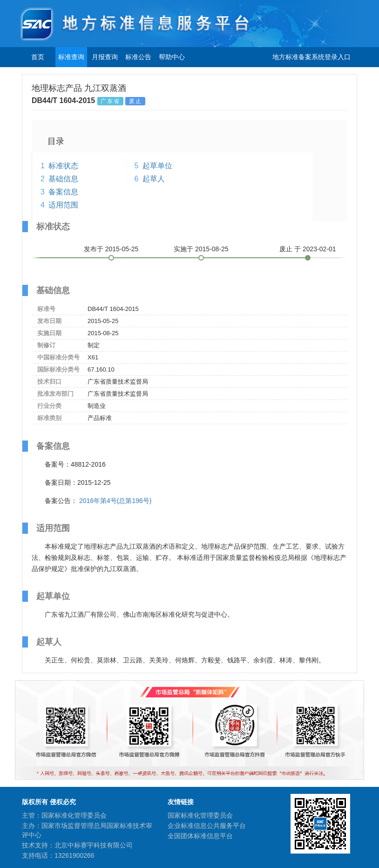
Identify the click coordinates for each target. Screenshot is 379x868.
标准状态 (63, 166)
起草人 (154, 179)
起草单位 (157, 166)
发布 (111, 249)
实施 (201, 249)
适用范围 (63, 205)
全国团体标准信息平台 (200, 836)
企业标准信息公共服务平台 (207, 826)
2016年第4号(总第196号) (115, 501)
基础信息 (63, 179)
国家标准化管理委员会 (200, 815)
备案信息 (63, 192)
